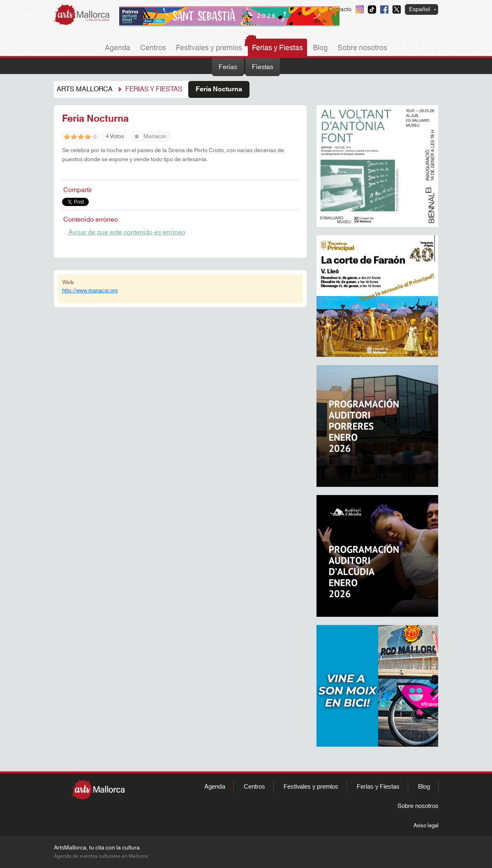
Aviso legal (426, 826)
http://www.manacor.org (90, 291)
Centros (153, 48)
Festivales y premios (209, 48)
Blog (320, 48)
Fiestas (263, 67)
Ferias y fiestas (154, 89)
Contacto (340, 9)
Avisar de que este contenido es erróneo (127, 232)
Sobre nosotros (362, 48)
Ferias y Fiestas (277, 48)
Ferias (228, 67)
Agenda (118, 48)
